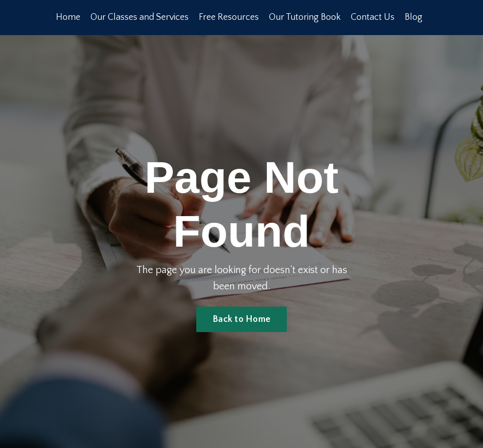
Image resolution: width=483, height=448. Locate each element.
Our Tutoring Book (305, 17)
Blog (414, 17)
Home (68, 17)
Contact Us (373, 17)
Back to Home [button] (242, 319)
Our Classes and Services (140, 17)
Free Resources (229, 17)
